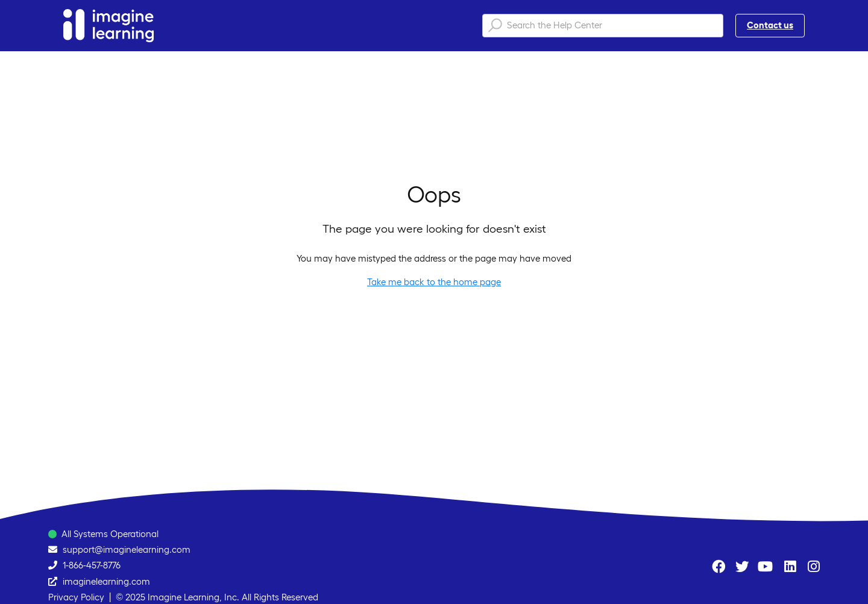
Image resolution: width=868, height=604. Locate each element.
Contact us (770, 25)
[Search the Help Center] (603, 26)
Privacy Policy (76, 597)
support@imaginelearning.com (127, 549)
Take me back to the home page (434, 282)
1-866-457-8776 (92, 565)
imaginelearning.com (106, 581)
